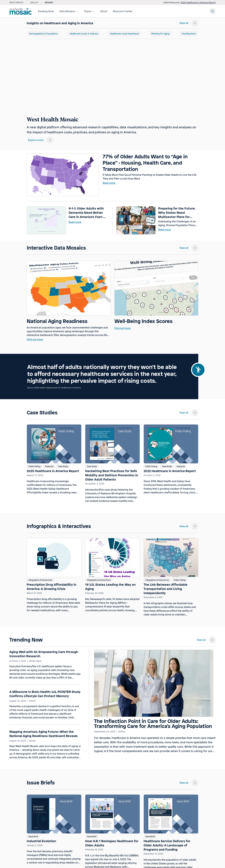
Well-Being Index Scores (143, 321)
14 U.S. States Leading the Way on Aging (110, 587)
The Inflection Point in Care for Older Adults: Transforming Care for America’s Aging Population (153, 724)
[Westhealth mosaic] (21, 11)
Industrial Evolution (41, 841)
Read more (109, 183)
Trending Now (46, 11)
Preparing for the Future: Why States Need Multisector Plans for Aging (177, 213)
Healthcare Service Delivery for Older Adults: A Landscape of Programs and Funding (167, 845)
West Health (16, 2)
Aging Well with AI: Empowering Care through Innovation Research (44, 654)
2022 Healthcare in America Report (170, 471)
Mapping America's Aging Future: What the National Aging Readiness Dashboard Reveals (44, 734)
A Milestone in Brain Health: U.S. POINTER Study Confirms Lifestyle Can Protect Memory (45, 694)
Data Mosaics (69, 11)
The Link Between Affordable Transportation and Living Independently (165, 589)
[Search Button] (212, 11)
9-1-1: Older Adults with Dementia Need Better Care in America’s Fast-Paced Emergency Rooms (88, 213)
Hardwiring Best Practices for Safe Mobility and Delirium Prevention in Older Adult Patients (112, 475)
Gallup (34, 2)
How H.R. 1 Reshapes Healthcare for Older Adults (112, 843)
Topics (89, 11)
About (104, 11)
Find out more (35, 339)
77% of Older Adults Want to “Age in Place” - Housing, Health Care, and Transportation (145, 163)
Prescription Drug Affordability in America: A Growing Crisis (51, 587)
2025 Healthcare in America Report (198, 2)
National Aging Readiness (57, 321)
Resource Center (123, 11)
